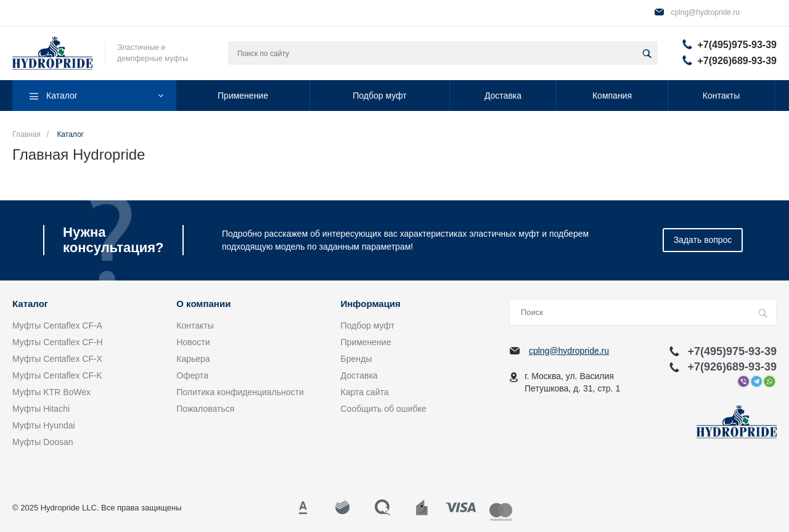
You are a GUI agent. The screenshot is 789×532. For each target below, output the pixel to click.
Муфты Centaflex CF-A (57, 325)
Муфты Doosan (43, 442)
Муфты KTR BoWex (51, 392)
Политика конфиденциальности (240, 392)
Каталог (30, 304)
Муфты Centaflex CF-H (58, 342)
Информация (371, 304)
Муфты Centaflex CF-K (57, 375)
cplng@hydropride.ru (705, 12)
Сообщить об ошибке (384, 409)
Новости (193, 342)
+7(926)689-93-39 (737, 61)
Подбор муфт (368, 325)
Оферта (192, 375)
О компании (203, 304)
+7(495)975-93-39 (737, 45)
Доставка (359, 375)
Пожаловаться (205, 409)
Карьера (193, 359)
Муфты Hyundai (44, 425)
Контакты (195, 325)
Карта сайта (365, 392)
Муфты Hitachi (41, 409)
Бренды (357, 359)
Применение (366, 342)
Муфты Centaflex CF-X (57, 359)
